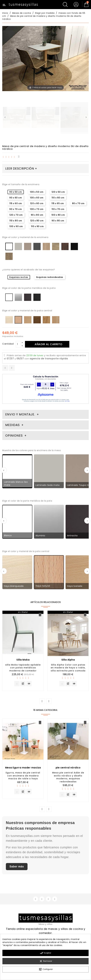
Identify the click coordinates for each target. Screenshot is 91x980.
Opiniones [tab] (14, 436)
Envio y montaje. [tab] (20, 414)
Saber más (17, 868)
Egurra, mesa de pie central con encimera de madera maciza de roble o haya (23, 776)
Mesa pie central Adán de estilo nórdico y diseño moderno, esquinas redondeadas (68, 778)
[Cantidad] (18, 344)
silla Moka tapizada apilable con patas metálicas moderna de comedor (23, 668)
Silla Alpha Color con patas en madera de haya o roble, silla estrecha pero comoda (68, 668)
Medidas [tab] (12, 425)
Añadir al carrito (50, 344)
